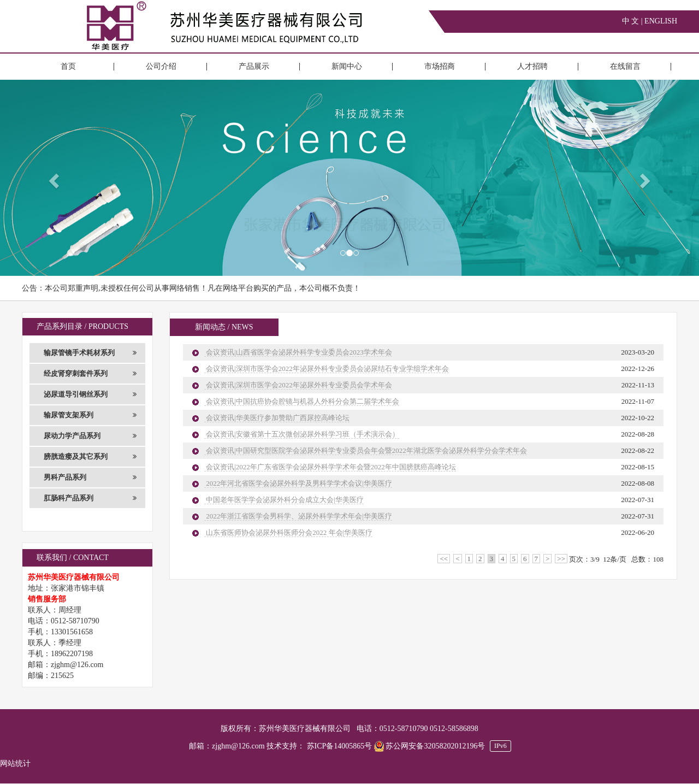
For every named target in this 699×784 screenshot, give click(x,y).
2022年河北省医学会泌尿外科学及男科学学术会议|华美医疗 (298, 483)
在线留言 (625, 66)
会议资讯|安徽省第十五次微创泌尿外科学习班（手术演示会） (302, 434)
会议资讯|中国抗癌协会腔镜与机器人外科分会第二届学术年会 (302, 401)
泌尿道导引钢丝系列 (90, 394)
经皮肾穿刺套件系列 (90, 374)
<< (444, 559)
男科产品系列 (90, 478)
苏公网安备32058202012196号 (431, 746)
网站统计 (15, 764)
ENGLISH (661, 21)
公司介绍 (161, 66)
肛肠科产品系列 (90, 498)
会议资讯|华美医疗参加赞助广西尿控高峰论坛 (277, 418)
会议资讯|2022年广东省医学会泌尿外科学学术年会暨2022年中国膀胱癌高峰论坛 (330, 467)
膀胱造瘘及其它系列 (90, 457)
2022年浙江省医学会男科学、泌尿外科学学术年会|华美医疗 (298, 516)
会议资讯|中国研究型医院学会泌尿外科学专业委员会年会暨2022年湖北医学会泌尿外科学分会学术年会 (366, 450)
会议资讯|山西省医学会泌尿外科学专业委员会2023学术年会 (298, 352)
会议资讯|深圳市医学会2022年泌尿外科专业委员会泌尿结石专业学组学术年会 (327, 369)
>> (561, 559)
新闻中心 (347, 66)
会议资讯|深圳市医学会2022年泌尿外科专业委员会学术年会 (298, 385)
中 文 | (633, 21)
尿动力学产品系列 (90, 436)
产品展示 (254, 66)
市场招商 (440, 66)
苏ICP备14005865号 (340, 746)
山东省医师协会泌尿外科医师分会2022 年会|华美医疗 (288, 532)
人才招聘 (532, 66)
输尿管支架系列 (90, 415)
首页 (68, 66)
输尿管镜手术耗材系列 (90, 353)
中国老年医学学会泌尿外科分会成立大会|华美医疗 (284, 500)
